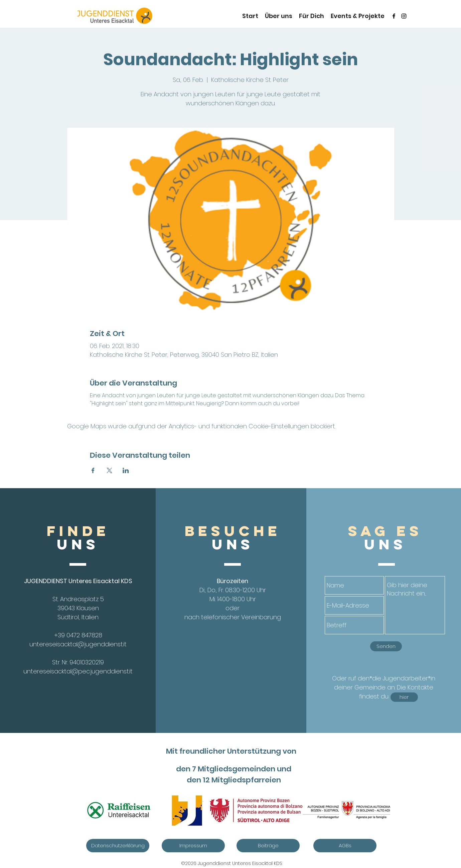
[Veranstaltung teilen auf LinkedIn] (126, 470)
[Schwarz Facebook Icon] (394, 16)
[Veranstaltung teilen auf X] (109, 470)
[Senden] (386, 646)
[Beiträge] (268, 846)
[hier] (404, 697)
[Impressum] (193, 846)
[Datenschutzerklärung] (118, 846)
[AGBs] (345, 846)
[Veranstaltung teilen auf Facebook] (93, 470)
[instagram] (404, 16)
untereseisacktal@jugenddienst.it (78, 644)
